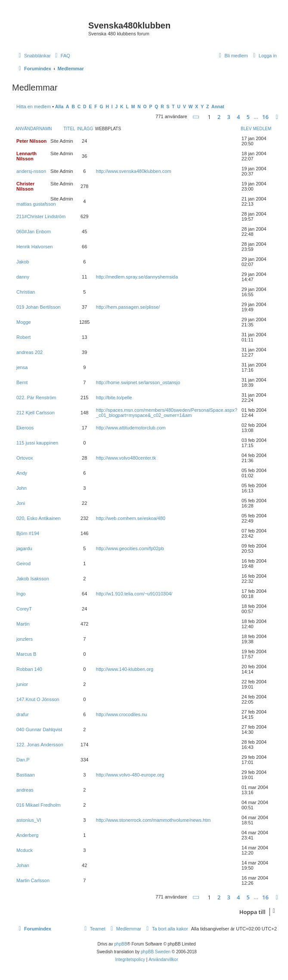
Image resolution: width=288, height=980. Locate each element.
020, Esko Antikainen (39, 518)
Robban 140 (29, 669)
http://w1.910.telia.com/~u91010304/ (134, 594)
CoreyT (24, 609)
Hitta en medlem (34, 106)
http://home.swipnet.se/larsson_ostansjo (138, 382)
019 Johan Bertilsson (39, 307)
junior (22, 684)
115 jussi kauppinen (37, 443)
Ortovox (25, 458)
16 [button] (265, 117)
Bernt (22, 382)
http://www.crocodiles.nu (122, 714)
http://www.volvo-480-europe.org (130, 775)
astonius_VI (29, 820)
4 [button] (238, 117)
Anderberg (27, 835)
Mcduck (25, 850)
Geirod (23, 564)
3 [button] (229, 117)
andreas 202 (29, 352)
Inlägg (85, 129)
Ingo (21, 594)
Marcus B (26, 654)
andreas (25, 790)
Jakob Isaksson (33, 579)
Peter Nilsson (31, 141)
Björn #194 (28, 533)
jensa (22, 367)
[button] (196, 117)
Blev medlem (256, 129)
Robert (23, 337)
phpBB (121, 944)
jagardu (24, 548)
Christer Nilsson (25, 186)
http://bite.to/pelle (114, 398)
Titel (69, 129)
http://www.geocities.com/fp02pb (130, 548)
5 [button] (248, 117)
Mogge (24, 322)
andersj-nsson (31, 171)
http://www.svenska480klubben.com (134, 171)
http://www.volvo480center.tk (126, 458)
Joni (21, 503)
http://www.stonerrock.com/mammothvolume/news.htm (153, 820)
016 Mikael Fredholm (39, 805)
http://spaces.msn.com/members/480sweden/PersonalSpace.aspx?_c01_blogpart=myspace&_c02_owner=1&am (167, 413)
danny (23, 277)
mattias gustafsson (36, 204)
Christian (26, 292)
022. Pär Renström (36, 398)
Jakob (23, 262)
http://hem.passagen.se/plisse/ (128, 307)
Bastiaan (26, 775)
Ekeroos (25, 428)
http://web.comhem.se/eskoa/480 (131, 518)
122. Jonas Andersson (40, 745)
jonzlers (25, 639)
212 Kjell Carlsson (36, 413)
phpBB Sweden (156, 952)
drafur (23, 714)
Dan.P (23, 760)
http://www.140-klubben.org (125, 669)
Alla (59, 107)
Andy (22, 473)
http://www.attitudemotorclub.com (131, 428)
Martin (23, 624)
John (22, 488)
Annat (218, 107)
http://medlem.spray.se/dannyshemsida (137, 277)
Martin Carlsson (33, 880)
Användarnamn (34, 129)
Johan (23, 865)
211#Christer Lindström (41, 216)
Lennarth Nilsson (26, 156)
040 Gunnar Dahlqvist (39, 730)
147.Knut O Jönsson (38, 699)
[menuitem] (62, 56)
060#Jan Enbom (34, 232)
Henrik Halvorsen (34, 247)
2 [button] (219, 117)
